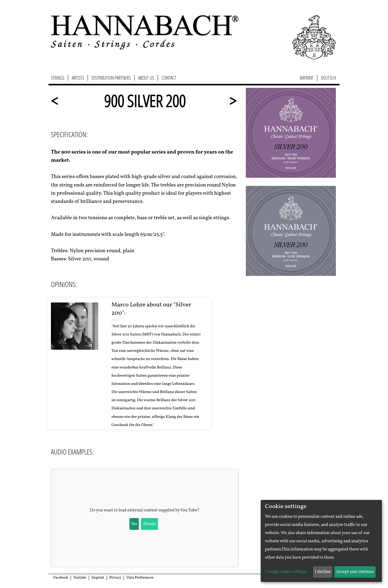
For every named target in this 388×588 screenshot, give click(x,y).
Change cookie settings (286, 572)
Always (150, 524)
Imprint (307, 78)
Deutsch (328, 78)
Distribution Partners (111, 78)
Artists (78, 78)
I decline (323, 572)
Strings (58, 78)
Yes (134, 524)
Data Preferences (140, 578)
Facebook (61, 578)
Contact (169, 78)
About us (146, 78)
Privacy (115, 578)
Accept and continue (355, 572)
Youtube (80, 578)
